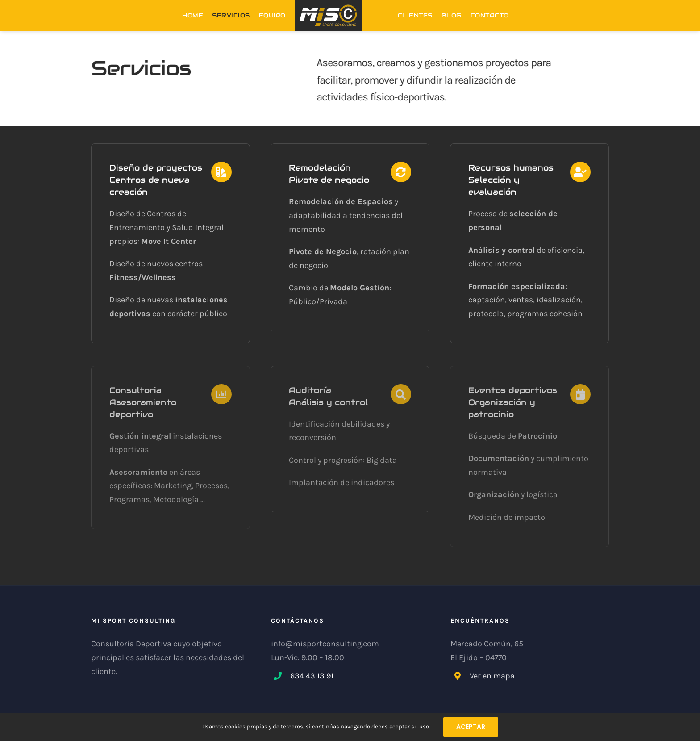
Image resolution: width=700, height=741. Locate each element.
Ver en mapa (492, 676)
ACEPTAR (471, 727)
